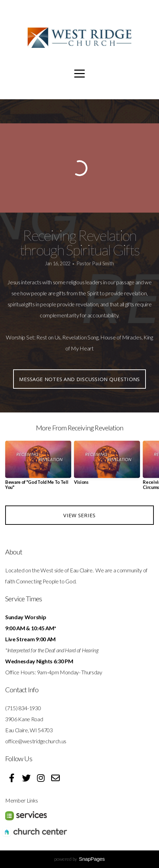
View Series (79, 515)
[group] (38, 468)
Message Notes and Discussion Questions (79, 379)
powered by (79, 859)
